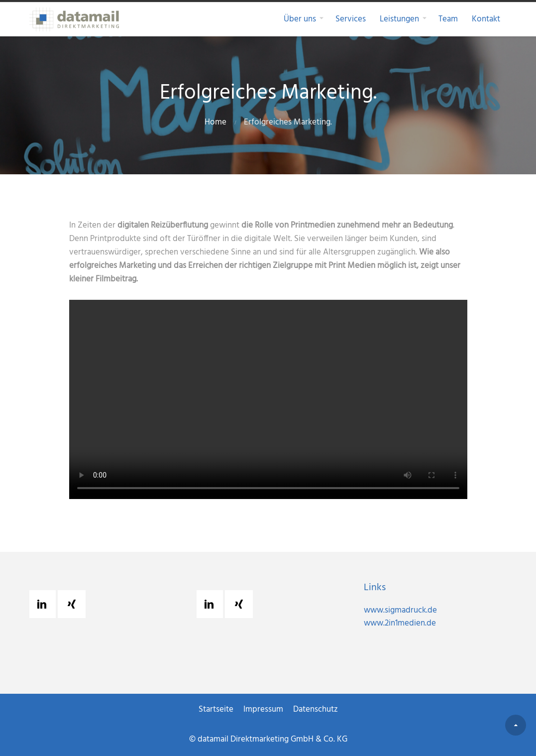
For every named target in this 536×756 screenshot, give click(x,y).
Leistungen (399, 19)
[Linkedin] (44, 604)
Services (351, 19)
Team (448, 19)
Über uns (300, 19)
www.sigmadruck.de (400, 610)
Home (215, 122)
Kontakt (486, 19)
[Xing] (74, 604)
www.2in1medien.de (400, 623)
